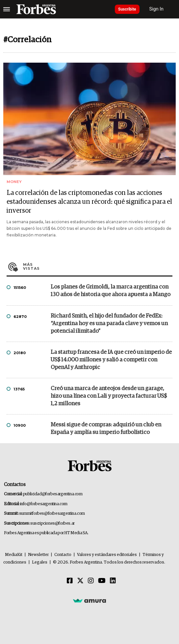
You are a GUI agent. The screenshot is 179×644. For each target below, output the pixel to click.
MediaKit (14, 555)
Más (98, 266)
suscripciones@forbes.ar (52, 523)
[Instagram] (91, 581)
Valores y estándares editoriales (107, 555)
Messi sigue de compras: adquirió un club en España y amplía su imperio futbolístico (106, 429)
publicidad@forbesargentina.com (53, 494)
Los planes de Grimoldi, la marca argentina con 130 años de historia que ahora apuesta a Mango (111, 291)
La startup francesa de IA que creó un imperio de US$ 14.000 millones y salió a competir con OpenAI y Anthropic (111, 360)
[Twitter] (80, 581)
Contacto (63, 555)
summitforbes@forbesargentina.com (52, 514)
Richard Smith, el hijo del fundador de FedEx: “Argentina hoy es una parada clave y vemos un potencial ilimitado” (109, 324)
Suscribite (127, 9)
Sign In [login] (157, 9)
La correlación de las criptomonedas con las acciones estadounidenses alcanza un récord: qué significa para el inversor (89, 202)
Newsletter (38, 555)
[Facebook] (70, 581)
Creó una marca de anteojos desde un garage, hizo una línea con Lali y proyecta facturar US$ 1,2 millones (109, 396)
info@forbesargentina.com (44, 504)
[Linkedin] (113, 581)
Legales (40, 562)
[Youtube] (102, 581)
